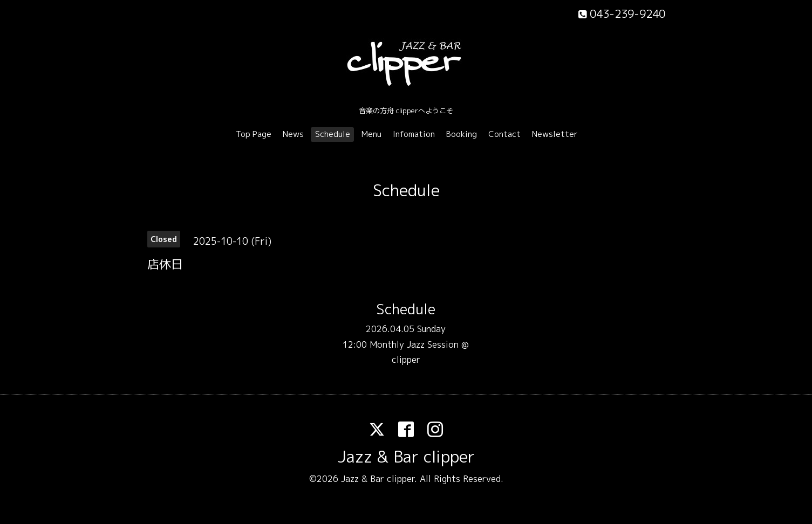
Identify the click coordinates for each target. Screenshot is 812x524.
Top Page (254, 134)
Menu (371, 134)
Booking (462, 134)
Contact (504, 134)
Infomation (414, 134)
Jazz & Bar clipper (406, 457)
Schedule (333, 134)
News (293, 134)
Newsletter (555, 134)
